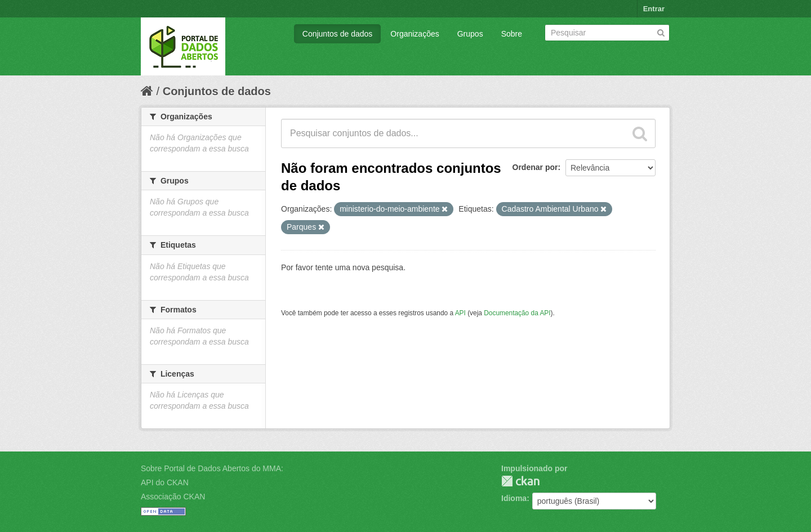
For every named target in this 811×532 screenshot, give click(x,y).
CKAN (520, 481)
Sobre (512, 34)
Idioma (514, 498)
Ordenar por (535, 167)
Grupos (470, 34)
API (460, 313)
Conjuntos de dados (338, 34)
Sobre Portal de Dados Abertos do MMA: (212, 468)
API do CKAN (165, 482)
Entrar (654, 9)
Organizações (415, 34)
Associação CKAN (173, 497)
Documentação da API (517, 313)
